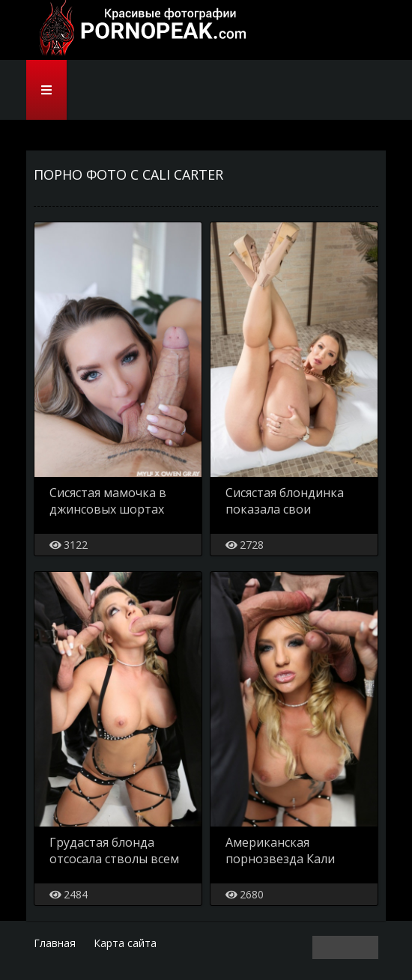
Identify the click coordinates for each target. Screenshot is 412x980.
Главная (55, 943)
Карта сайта (125, 943)
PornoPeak (139, 30)
